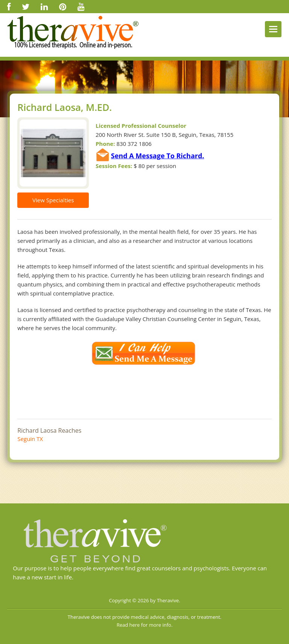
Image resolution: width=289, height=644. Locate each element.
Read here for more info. (145, 625)
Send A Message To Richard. (158, 156)
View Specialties (53, 200)
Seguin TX (30, 439)
